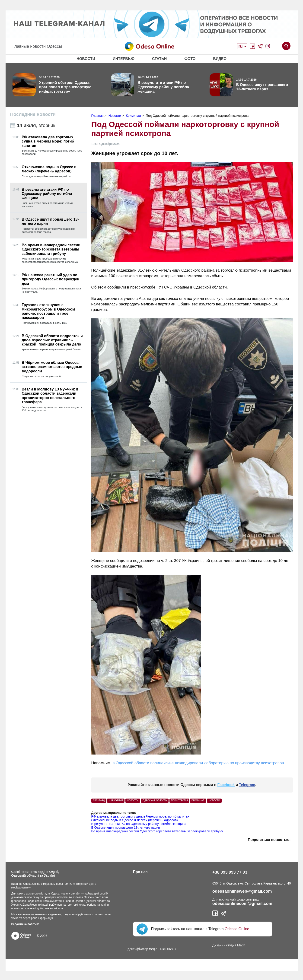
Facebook (226, 785)
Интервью (124, 59)
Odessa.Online (237, 929)
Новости (86, 59)
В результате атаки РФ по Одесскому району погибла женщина (139, 824)
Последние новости (33, 114)
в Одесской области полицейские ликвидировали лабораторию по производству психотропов (198, 763)
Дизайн (218, 945)
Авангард (99, 801)
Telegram (247, 785)
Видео (220, 59)
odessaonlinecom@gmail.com (242, 904)
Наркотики (116, 801)
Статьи (159, 59)
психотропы (179, 801)
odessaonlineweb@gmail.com (242, 891)
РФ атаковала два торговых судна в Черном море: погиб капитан (140, 816)
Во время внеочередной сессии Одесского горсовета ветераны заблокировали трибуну (157, 831)
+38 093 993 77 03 (230, 872)
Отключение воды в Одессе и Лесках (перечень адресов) (135, 820)
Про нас (140, 872)
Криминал (198, 801)
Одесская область (155, 801)
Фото (190, 59)
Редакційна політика (25, 924)
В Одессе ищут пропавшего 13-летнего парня (126, 828)
